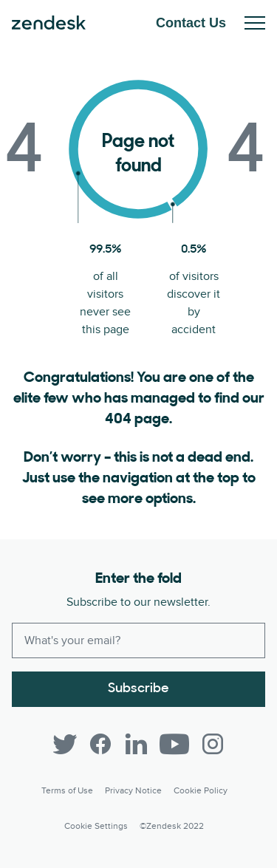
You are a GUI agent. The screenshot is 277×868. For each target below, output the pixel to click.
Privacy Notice (133, 791)
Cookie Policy (201, 791)
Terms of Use (67, 791)
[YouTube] (174, 744)
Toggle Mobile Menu (255, 23)
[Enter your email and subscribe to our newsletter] (138, 640)
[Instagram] (213, 744)
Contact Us (191, 23)
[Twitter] (65, 744)
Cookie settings (96, 826)
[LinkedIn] (136, 744)
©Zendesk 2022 (172, 826)
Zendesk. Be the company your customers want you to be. (49, 23)
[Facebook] (100, 744)
